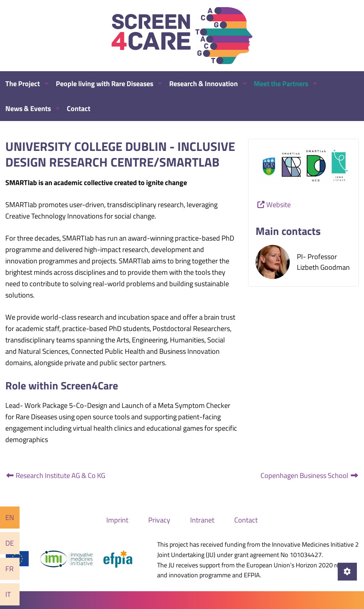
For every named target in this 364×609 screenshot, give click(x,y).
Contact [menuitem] (79, 108)
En (10, 517)
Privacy (159, 520)
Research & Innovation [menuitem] (204, 83)
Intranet (202, 520)
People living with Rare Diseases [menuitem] (105, 83)
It (8, 594)
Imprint (117, 520)
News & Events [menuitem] (28, 108)
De (10, 543)
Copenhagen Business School (310, 475)
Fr (9, 569)
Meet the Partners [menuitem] (281, 83)
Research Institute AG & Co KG (55, 475)
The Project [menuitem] (23, 83)
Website (279, 204)
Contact (246, 520)
